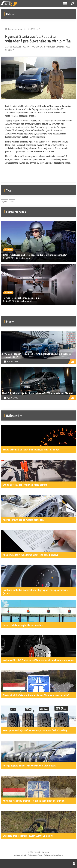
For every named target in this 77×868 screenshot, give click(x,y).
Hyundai (5, 202)
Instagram (74, 863)
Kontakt (24, 855)
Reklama (17, 855)
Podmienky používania (35, 855)
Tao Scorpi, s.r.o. (44, 852)
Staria (14, 156)
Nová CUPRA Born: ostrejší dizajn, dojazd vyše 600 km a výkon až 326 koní (38, 393)
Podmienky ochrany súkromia (53, 855)
